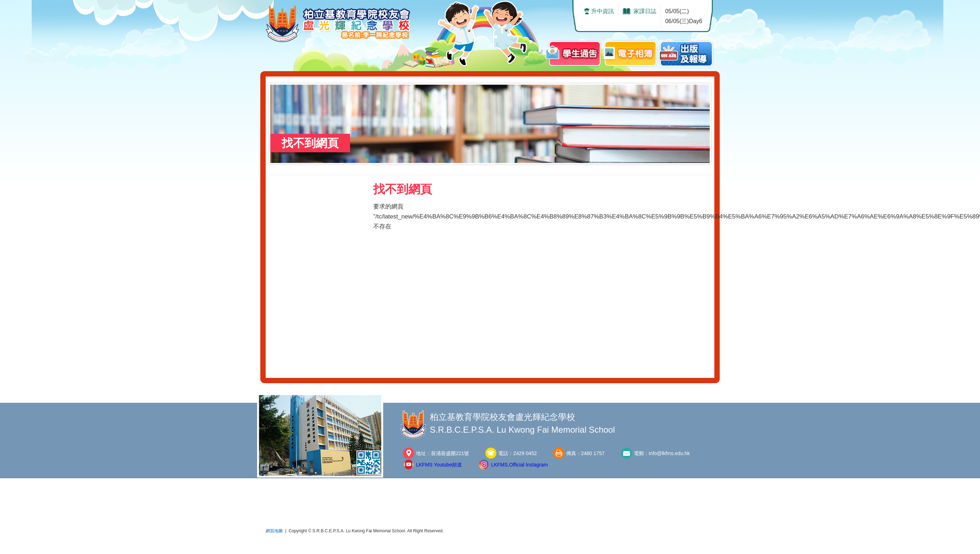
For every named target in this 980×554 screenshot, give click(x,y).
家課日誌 (645, 11)
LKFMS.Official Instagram (519, 465)
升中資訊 (603, 11)
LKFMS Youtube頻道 (439, 465)
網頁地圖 (274, 531)
